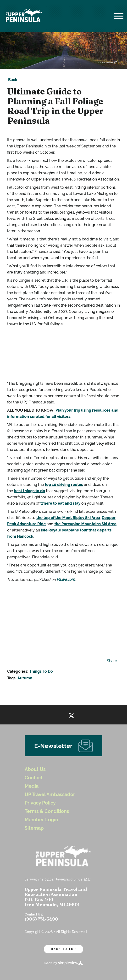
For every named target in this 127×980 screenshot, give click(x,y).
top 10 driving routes (64, 485)
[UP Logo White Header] (24, 16)
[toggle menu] (119, 16)
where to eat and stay (60, 503)
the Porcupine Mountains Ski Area (85, 524)
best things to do (29, 491)
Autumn (25, 678)
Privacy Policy (40, 803)
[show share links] (111, 661)
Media (32, 786)
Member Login (41, 820)
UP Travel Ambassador (50, 795)
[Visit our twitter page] (71, 715)
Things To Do (41, 671)
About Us (35, 769)
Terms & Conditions (47, 811)
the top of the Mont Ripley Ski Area (68, 518)
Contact (34, 778)
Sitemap (34, 828)
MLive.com (66, 580)
